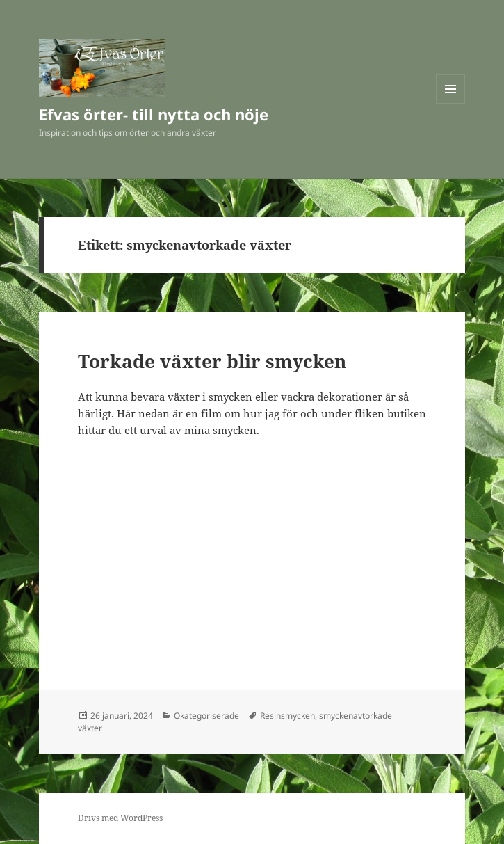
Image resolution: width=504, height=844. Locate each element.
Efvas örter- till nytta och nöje (154, 114)
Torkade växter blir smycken (212, 361)
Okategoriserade (206, 716)
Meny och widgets (451, 103)
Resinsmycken (287, 716)
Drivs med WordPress (120, 818)
